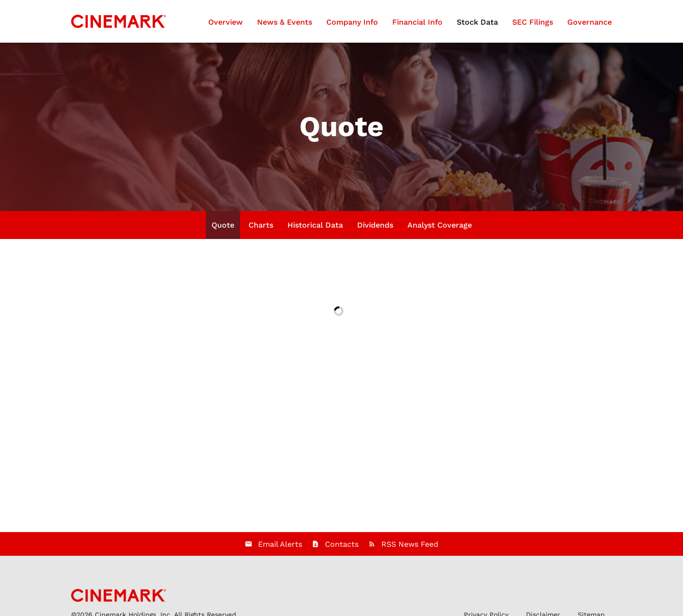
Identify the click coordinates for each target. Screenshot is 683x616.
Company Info (352, 22)
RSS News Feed (410, 544)
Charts (261, 225)
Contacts (342, 544)
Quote (223, 225)
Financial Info (417, 22)
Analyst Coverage (440, 225)
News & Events (285, 22)
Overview (226, 22)
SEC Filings (533, 22)
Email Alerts (280, 544)
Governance (590, 22)
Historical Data (315, 225)
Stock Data (477, 22)
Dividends (375, 225)
